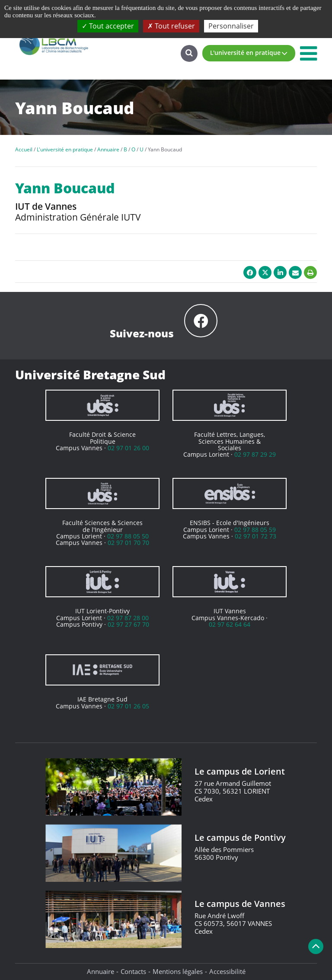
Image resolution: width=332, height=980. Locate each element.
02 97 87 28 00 (128, 618)
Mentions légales (178, 971)
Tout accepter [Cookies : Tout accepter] (108, 26)
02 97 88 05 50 (128, 536)
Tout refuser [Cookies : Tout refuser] (171, 26)
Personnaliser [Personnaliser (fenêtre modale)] (231, 26)
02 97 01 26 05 (128, 706)
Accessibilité (227, 971)
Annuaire (101, 971)
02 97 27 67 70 (128, 624)
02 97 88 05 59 (255, 530)
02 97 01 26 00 (128, 448)
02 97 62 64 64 (230, 624)
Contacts (133, 971)
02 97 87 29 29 (255, 454)
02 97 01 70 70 (128, 543)
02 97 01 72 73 (255, 536)
